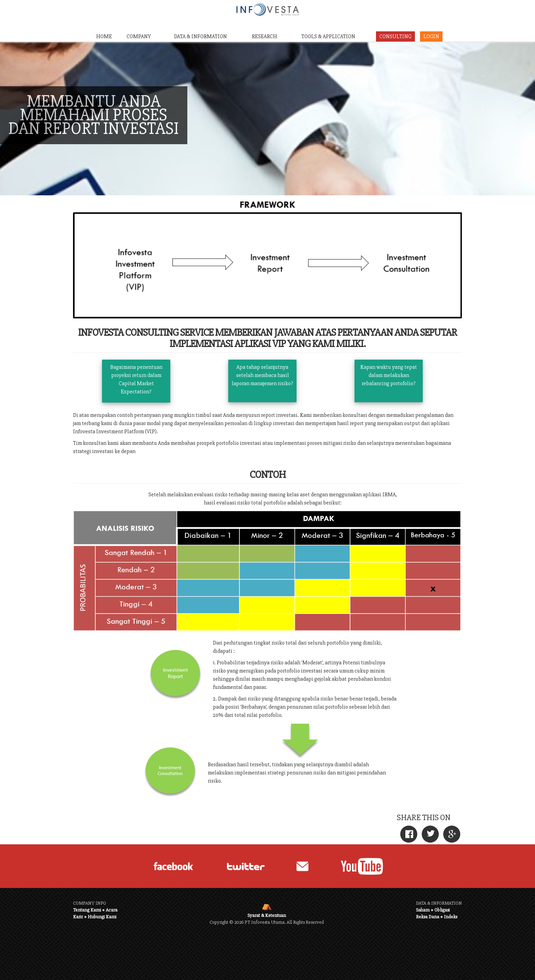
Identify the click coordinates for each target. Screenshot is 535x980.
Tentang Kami (87, 910)
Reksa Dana (428, 917)
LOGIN (431, 36)
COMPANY (139, 36)
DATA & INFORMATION (200, 36)
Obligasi (442, 910)
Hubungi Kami (102, 917)
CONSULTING (395, 36)
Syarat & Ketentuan (267, 915)
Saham (423, 910)
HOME (104, 36)
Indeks (451, 917)
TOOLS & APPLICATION (328, 36)
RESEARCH (264, 36)
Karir (78, 917)
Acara (112, 910)
